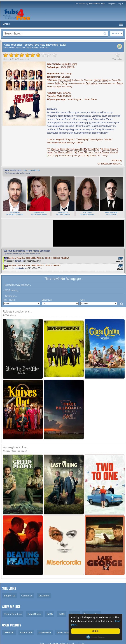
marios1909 (26, 632)
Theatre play (82, 139)
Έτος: (83, 300)
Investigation (96, 139)
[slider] (30, 55)
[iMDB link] (117, 161)
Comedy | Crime (69, 64)
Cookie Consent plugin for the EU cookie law (96, 637)
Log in (121, 4)
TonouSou (19, 261)
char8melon (20, 268)
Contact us (27, 596)
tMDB (62, 614)
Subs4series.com (97, 4)
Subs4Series (34, 614)
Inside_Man (63, 632)
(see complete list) (31, 170)
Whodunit (52, 143)
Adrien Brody (61, 83)
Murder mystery (66, 143)
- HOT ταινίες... (11, 290)
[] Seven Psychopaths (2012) (70, 156)
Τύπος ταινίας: (9, 300)
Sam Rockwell (64, 80)
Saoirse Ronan (101, 80)
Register (112, 4)
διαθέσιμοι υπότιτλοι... (110, 164)
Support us (10, 596)
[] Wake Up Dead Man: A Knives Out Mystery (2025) (73, 149)
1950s (79, 143)
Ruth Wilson (92, 83)
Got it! (96, 631)
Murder (108, 139)
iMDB (50, 614)
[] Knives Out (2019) (97, 156)
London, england (56, 139)
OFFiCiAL (9, 632)
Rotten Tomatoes (13, 614)
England (70, 139)
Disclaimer (44, 596)
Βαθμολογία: (47, 300)
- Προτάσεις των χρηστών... (17, 285)
